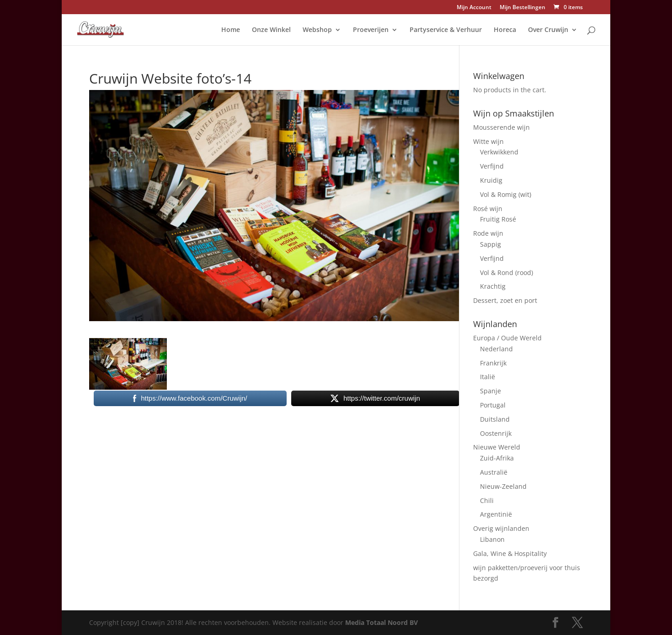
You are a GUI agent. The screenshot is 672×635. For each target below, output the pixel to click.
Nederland (496, 349)
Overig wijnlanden (501, 528)
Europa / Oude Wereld (507, 338)
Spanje (491, 391)
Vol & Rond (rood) (507, 273)
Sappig (491, 244)
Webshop (317, 30)
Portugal (493, 405)
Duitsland (495, 419)
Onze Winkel (271, 30)
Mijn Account (474, 8)
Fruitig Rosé (498, 219)
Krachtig (493, 286)
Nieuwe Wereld (497, 447)
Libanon (492, 539)
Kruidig (491, 180)
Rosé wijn (488, 209)
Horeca (505, 30)
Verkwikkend (499, 152)
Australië (494, 472)
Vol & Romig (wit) (506, 194)
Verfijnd (492, 166)
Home (231, 30)
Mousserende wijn (501, 127)
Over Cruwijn (548, 30)
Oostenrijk (496, 433)
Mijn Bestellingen (523, 8)
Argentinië (496, 514)
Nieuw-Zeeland (503, 486)
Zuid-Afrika (497, 458)
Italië (488, 377)
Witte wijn (488, 141)
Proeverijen (371, 30)
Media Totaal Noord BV (381, 622)
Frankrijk (493, 363)
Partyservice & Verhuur (446, 30)
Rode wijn (488, 233)
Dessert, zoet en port (505, 300)
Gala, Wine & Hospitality (510, 553)
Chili (487, 500)
